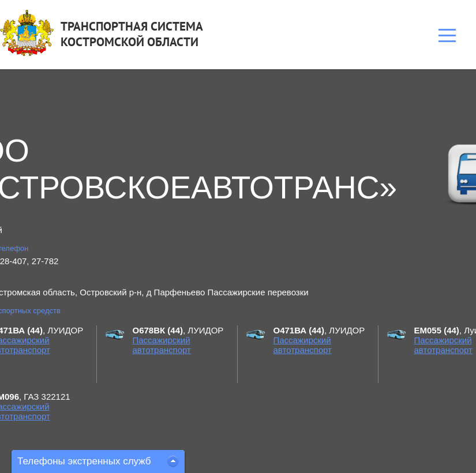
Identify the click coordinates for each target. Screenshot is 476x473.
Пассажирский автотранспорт (162, 345)
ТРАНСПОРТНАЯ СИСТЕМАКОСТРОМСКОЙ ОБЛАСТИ (132, 34)
